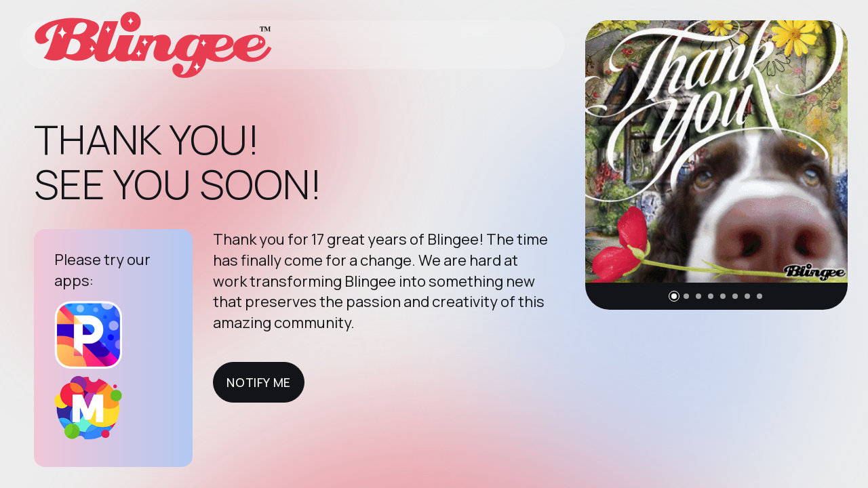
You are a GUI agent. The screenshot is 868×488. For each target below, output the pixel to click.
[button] (674, 296)
